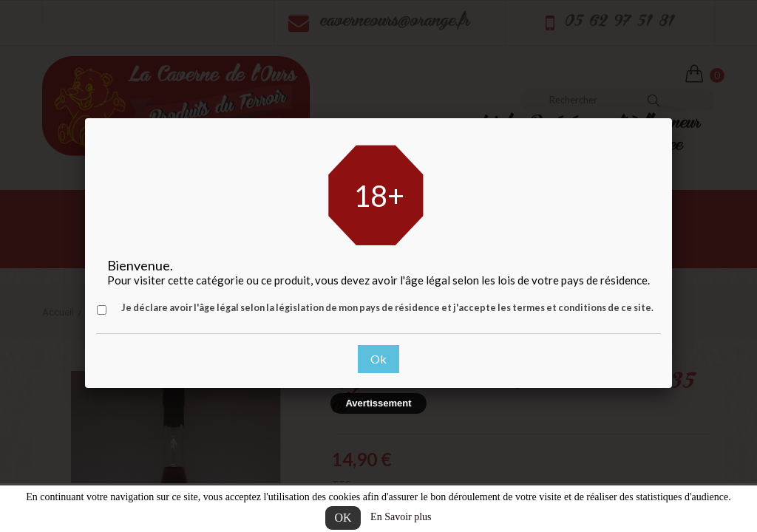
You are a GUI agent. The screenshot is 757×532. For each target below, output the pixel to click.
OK (343, 518)
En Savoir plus (401, 517)
